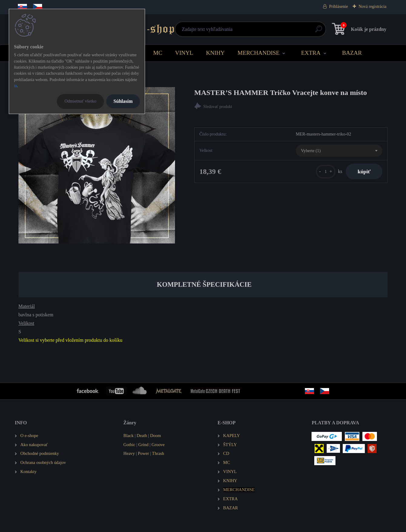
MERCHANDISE (259, 53)
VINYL (184, 53)
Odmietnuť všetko (80, 101)
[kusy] (325, 172)
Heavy (129, 453)
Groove (158, 445)
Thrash (158, 453)
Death (142, 436)
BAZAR (352, 53)
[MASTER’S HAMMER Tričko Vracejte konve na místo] (97, 165)
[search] (276, 31)
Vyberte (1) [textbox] (311, 151)
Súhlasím (123, 101)
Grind (144, 445)
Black (129, 436)
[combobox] (339, 151)
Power (143, 453)
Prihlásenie (338, 7)
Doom (156, 436)
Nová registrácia (372, 7)
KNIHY (215, 53)
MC (158, 53)
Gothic (129, 445)
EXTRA (311, 53)
